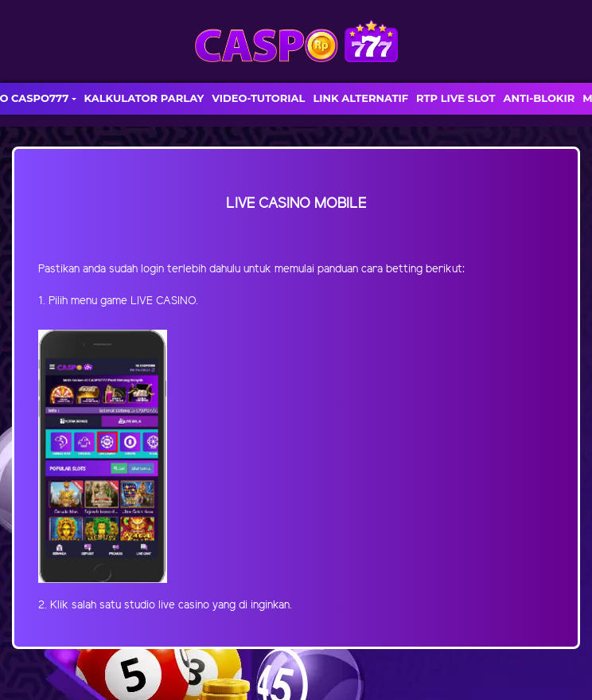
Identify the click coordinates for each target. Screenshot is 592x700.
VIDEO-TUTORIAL (258, 98)
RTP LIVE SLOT (456, 98)
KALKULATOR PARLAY (144, 98)
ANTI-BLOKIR (539, 98)
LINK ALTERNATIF (360, 98)
